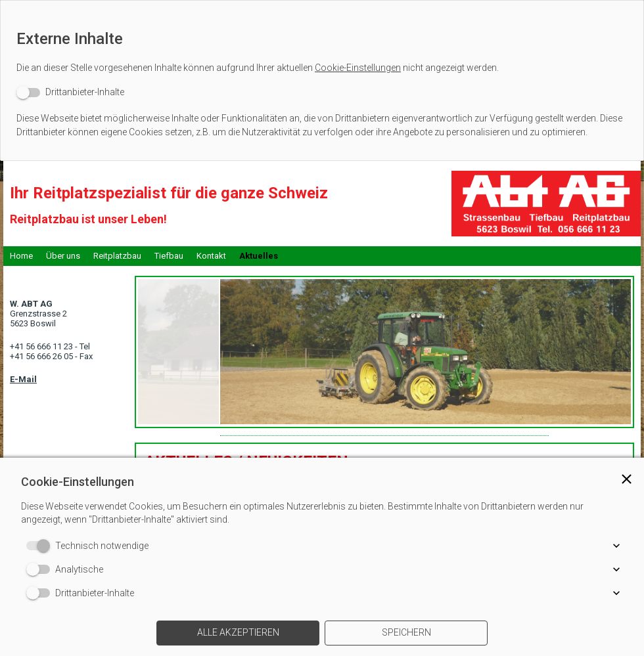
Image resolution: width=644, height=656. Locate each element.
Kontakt (211, 256)
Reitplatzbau (117, 256)
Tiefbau (169, 256)
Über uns (63, 256)
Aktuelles (259, 256)
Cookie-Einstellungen (358, 68)
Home (21, 256)
